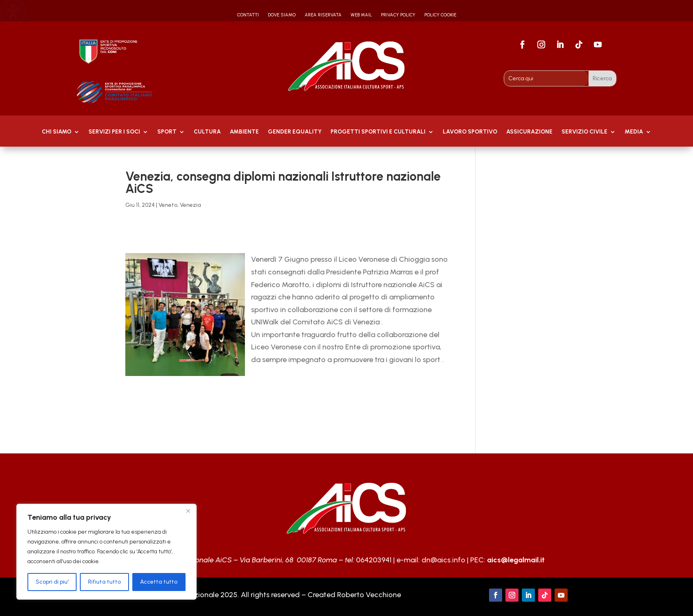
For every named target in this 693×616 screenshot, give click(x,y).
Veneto (168, 205)
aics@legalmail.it (516, 560)
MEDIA (634, 132)
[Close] (188, 511)
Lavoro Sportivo (470, 132)
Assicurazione (529, 132)
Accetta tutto (159, 582)
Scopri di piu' (52, 582)
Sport (167, 132)
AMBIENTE (244, 132)
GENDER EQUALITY (295, 132)
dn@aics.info (443, 560)
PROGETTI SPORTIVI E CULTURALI (378, 132)
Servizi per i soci (114, 132)
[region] (106, 552)
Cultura (207, 132)
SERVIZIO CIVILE (584, 132)
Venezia (190, 205)
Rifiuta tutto (104, 582)
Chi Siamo (57, 132)
